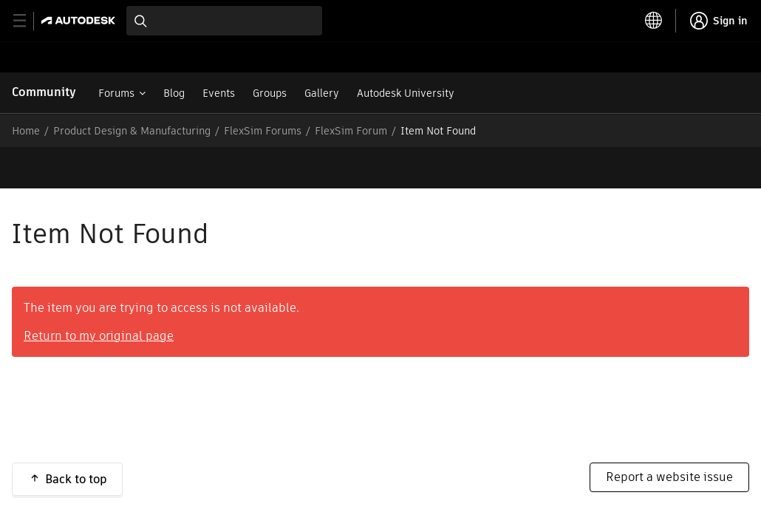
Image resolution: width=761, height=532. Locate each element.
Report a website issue (669, 436)
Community (44, 92)
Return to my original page (99, 294)
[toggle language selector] (654, 21)
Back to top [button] (76, 438)
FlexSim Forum (351, 131)
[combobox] (224, 21)
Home (26, 131)
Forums (116, 93)
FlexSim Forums (263, 131)
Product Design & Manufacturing (132, 131)
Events (219, 93)
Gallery (322, 93)
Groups (270, 93)
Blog (174, 93)
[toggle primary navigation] (28, 21)
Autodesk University (406, 93)
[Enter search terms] (224, 21)
